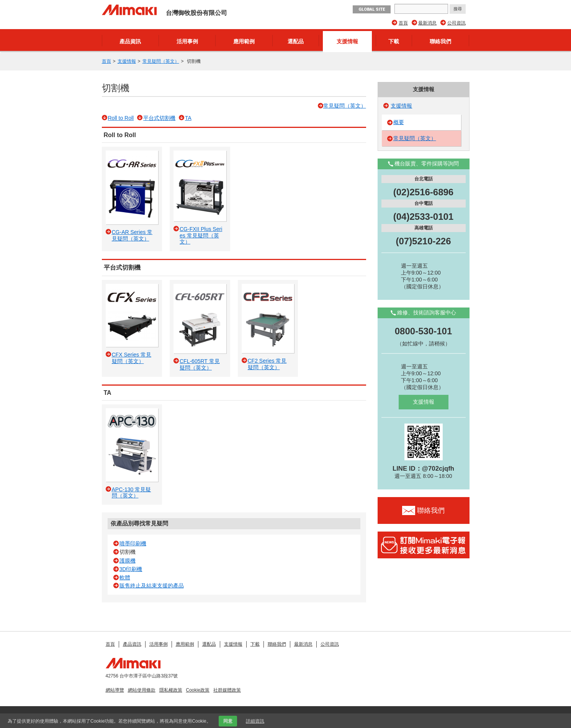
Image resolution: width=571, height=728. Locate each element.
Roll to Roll (121, 118)
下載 (394, 41)
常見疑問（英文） (161, 61)
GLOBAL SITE (372, 9)
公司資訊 (456, 23)
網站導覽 (115, 690)
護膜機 (128, 561)
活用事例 (187, 41)
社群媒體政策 (227, 690)
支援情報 (347, 41)
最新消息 (427, 23)
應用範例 (244, 41)
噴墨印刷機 (133, 543)
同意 (228, 721)
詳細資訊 (255, 721)
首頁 (403, 23)
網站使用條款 (142, 690)
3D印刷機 (131, 569)
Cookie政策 (198, 690)
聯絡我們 (440, 41)
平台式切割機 (159, 118)
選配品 (296, 41)
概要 (399, 122)
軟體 (125, 577)
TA (188, 118)
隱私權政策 (171, 690)
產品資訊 (130, 41)
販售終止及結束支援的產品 (152, 586)
